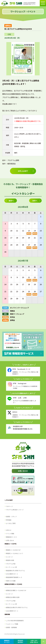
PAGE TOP (43, 641)
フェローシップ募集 (12, 624)
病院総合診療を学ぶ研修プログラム (17, 607)
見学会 (29, 233)
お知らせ (9, 530)
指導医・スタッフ (11, 517)
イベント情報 (10, 534)
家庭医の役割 (10, 560)
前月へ (11, 201)
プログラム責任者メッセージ (15, 510)
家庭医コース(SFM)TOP (13, 550)
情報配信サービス (11, 537)
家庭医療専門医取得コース (14, 577)
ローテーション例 (11, 567)
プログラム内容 (11, 564)
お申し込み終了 (23, 171)
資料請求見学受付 (20, 641)
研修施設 (9, 520)
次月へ (35, 201)
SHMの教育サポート (12, 611)
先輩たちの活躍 (11, 581)
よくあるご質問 (11, 523)
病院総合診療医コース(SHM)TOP (16, 590)
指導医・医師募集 (11, 627)
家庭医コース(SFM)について (15, 553)
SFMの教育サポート (12, 574)
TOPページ (9, 506)
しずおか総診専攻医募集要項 (15, 621)
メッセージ (9, 557)
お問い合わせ (10, 540)
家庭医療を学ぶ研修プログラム (15, 571)
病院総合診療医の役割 (13, 597)
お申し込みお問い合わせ (34, 641)
